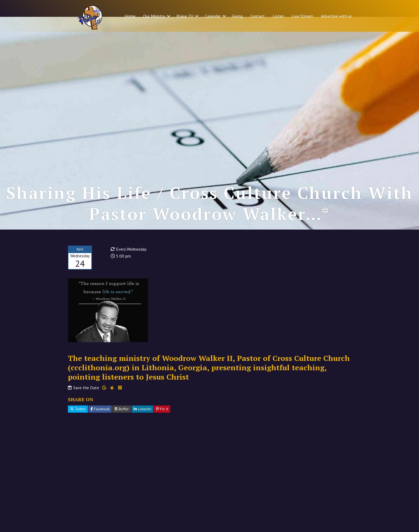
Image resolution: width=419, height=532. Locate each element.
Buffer (122, 424)
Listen (278, 16)
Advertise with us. (337, 16)
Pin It (162, 424)
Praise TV (185, 16)
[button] (169, 16)
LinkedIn (142, 424)
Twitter (78, 424)
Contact (258, 16)
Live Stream (302, 16)
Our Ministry (154, 16)
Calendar (213, 16)
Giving (237, 16)
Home (130, 16)
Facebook (100, 424)
